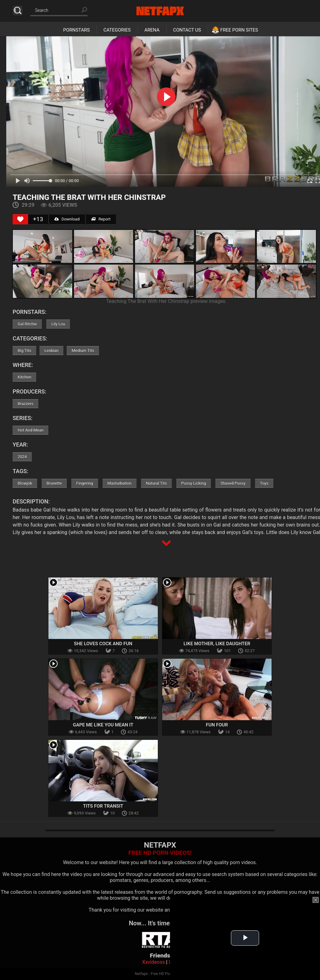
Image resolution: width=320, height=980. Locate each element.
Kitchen (24, 377)
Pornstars (76, 30)
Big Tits (24, 351)
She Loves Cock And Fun (103, 644)
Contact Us (187, 30)
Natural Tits (156, 483)
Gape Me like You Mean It (103, 725)
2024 (22, 457)
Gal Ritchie (27, 324)
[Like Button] (20, 219)
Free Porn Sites (239, 30)
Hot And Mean (30, 430)
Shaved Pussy (233, 483)
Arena (152, 30)
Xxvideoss (154, 962)
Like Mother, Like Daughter (217, 644)
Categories (117, 30)
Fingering (85, 483)
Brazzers (25, 404)
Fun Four (217, 725)
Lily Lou (58, 324)
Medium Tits (83, 351)
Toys (264, 483)
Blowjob (25, 483)
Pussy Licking (194, 483)
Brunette (54, 483)
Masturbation (120, 483)
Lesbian (51, 351)
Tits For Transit (103, 806)
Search (18, 10)
